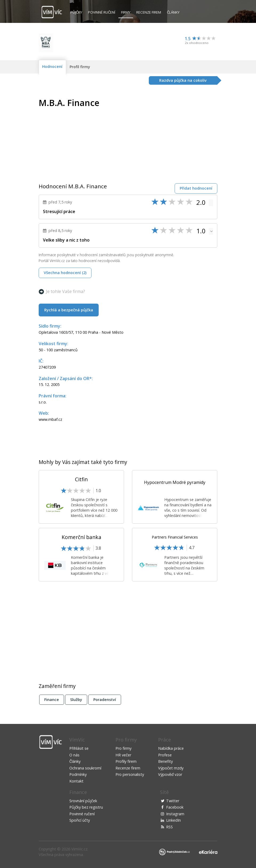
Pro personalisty (130, 774)
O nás (74, 755)
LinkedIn (173, 820)
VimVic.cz (79, 849)
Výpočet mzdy (171, 768)
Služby (76, 700)
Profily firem (126, 761)
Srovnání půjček (83, 801)
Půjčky (76, 12)
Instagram (175, 814)
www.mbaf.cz (50, 419)
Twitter (173, 801)
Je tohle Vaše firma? (65, 291)
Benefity (165, 761)
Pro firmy (123, 748)
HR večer (123, 755)
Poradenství (105, 700)
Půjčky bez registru (86, 807)
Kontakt (76, 781)
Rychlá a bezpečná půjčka (69, 310)
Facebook (175, 807)
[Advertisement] (173, 135)
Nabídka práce (171, 748)
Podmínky (78, 774)
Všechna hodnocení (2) (65, 273)
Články (173, 12)
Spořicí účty (80, 820)
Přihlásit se (79, 748)
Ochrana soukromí (85, 768)
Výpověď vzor (170, 774)
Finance (52, 700)
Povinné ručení (102, 12)
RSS (169, 827)
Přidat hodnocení (196, 188)
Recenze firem (149, 12)
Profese (165, 755)
